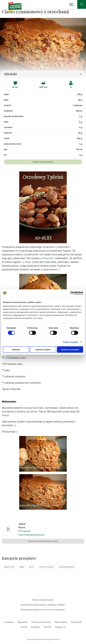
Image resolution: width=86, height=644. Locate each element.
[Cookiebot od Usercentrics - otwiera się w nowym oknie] (72, 293)
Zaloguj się (60, 627)
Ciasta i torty (9, 567)
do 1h (32, 567)
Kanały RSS (76, 622)
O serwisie (9, 622)
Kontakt (48, 627)
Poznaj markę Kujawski (43, 600)
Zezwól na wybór (43, 350)
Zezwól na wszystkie (70, 350)
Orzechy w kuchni (46, 567)
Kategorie (36, 627)
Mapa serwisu (61, 622)
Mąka (22, 567)
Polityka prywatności (41, 622)
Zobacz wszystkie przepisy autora (43, 541)
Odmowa (16, 350)
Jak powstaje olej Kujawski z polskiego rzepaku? (43, 605)
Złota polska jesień (67, 567)
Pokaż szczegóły (71, 342)
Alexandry (48, 258)
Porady (24, 627)
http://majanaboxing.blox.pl (31, 535)
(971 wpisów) (24, 531)
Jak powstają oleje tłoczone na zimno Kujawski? (43, 610)
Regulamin (23, 622)
